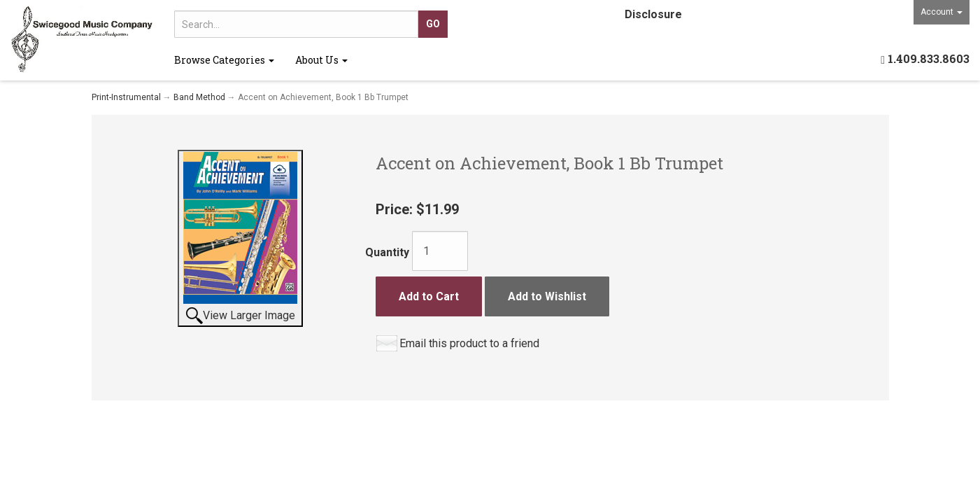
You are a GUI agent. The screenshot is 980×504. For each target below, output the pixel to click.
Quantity (387, 252)
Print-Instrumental (126, 97)
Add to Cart (429, 296)
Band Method (199, 97)
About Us (321, 60)
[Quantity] (440, 251)
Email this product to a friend (469, 343)
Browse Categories (224, 60)
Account (942, 12)
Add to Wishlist (547, 296)
